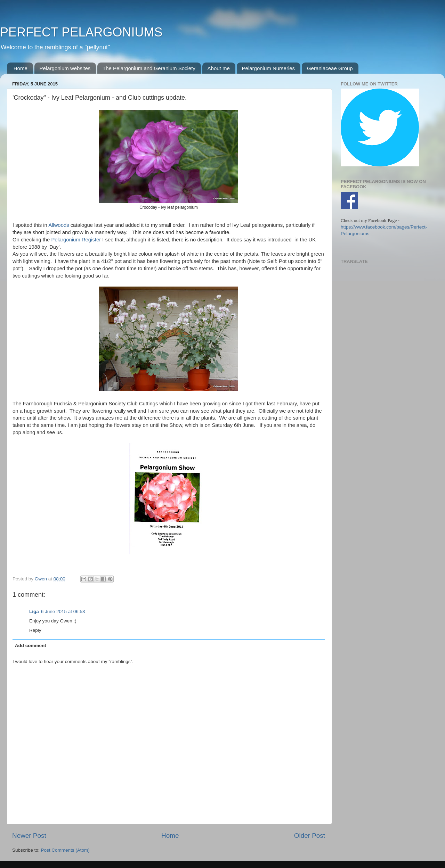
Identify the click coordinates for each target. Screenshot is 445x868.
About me (219, 68)
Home (21, 68)
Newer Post (29, 836)
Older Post (310, 836)
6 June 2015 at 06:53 (63, 611)
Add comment (31, 646)
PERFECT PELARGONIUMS (81, 32)
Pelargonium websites (65, 68)
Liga (34, 611)
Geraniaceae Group (330, 68)
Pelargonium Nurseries (269, 68)
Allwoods (59, 225)
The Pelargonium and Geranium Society (149, 68)
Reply (35, 630)
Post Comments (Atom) (65, 850)
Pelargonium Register (76, 240)
